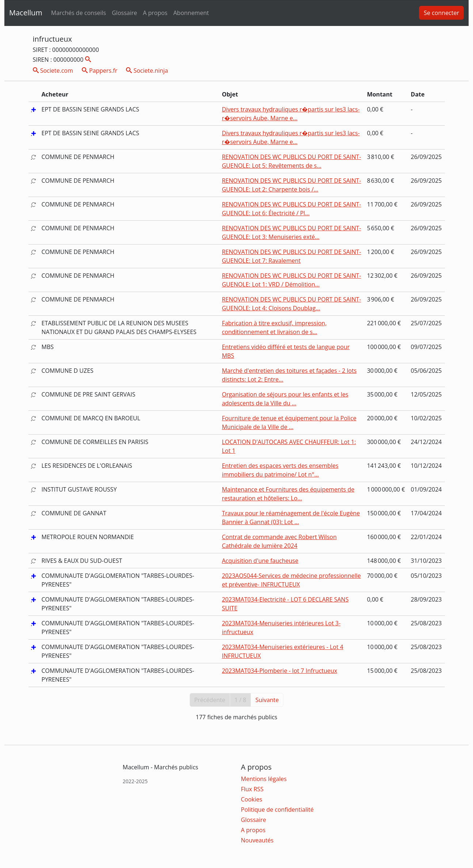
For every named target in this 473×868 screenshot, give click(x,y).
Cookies (252, 799)
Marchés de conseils (79, 13)
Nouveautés (257, 840)
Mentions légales (264, 779)
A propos (155, 13)
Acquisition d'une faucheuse (260, 561)
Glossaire (124, 13)
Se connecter (441, 13)
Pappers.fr (100, 71)
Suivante (267, 700)
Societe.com (53, 71)
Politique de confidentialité (277, 810)
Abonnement (191, 13)
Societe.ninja (147, 71)
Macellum (26, 13)
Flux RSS (252, 789)
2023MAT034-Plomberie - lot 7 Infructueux (279, 671)
